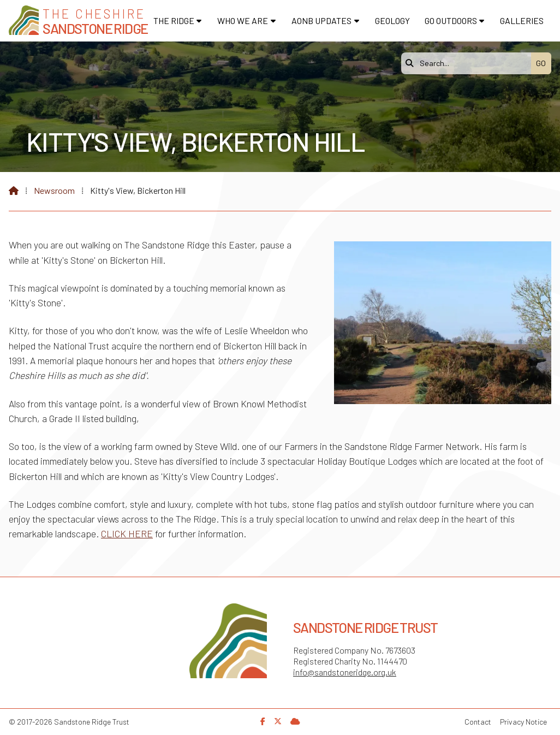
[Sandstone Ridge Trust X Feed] (278, 721)
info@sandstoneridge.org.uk (345, 672)
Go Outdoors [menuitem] (451, 20)
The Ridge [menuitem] (174, 20)
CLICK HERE (127, 534)
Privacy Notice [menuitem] (523, 722)
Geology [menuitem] (392, 20)
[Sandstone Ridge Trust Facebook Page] (263, 721)
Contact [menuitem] (478, 722)
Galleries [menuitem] (522, 20)
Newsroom (54, 190)
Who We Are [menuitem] (243, 20)
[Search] (469, 63)
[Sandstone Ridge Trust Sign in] (295, 721)
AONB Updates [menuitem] (321, 20)
